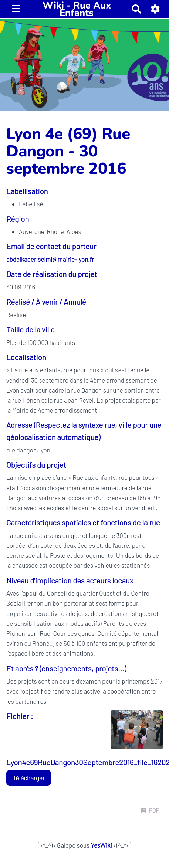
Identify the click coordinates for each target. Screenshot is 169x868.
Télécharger (29, 778)
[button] (156, 9)
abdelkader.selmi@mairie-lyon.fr (50, 259)
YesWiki (101, 845)
